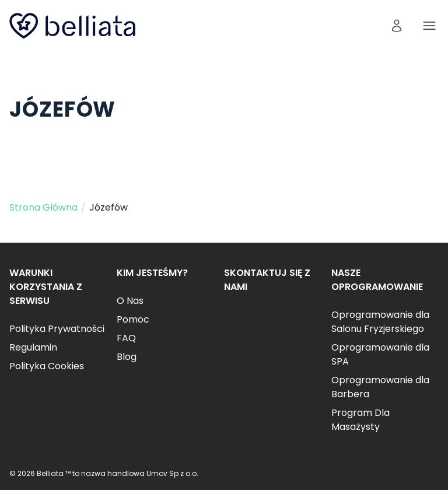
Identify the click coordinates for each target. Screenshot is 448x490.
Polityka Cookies (47, 366)
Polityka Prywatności (57, 329)
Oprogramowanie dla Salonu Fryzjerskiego (380, 322)
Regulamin (33, 347)
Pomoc (133, 319)
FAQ (126, 338)
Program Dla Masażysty (360, 420)
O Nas (130, 301)
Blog (127, 357)
